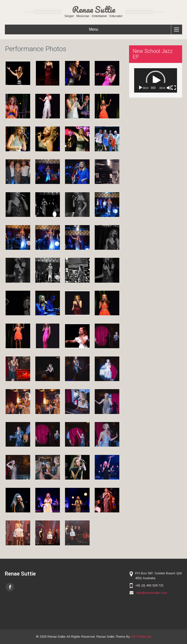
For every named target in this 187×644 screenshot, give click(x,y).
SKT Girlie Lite (141, 637)
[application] (156, 80)
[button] (156, 80)
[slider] (153, 88)
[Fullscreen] (174, 88)
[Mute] (169, 88)
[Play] (140, 88)
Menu (93, 29)
